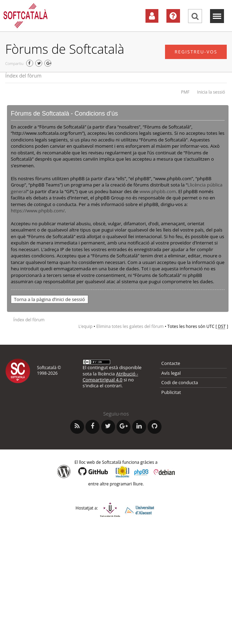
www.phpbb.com (158, 191)
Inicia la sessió (211, 92)
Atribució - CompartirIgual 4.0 (110, 377)
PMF (185, 92)
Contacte (171, 363)
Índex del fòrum (23, 76)
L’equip (85, 326)
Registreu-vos (196, 52)
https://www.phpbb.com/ (38, 211)
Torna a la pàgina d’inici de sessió (50, 299)
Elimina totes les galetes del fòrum (130, 326)
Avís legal (171, 373)
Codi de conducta (179, 382)
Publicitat (171, 392)
